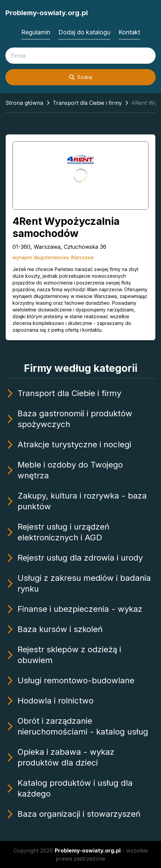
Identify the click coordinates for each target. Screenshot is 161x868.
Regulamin (36, 32)
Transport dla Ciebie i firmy (87, 103)
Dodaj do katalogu (84, 32)
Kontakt (129, 32)
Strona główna (24, 103)
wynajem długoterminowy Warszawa (53, 257)
